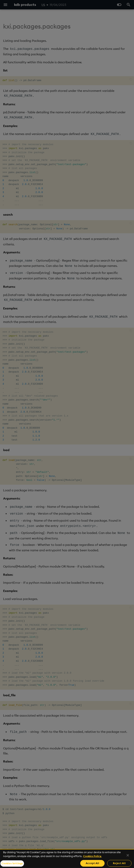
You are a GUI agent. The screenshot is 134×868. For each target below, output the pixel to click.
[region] (67, 859)
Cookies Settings (12, 863)
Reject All (119, 863)
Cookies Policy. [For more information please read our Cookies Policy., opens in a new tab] (92, 856)
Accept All (92, 863)
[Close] (128, 855)
